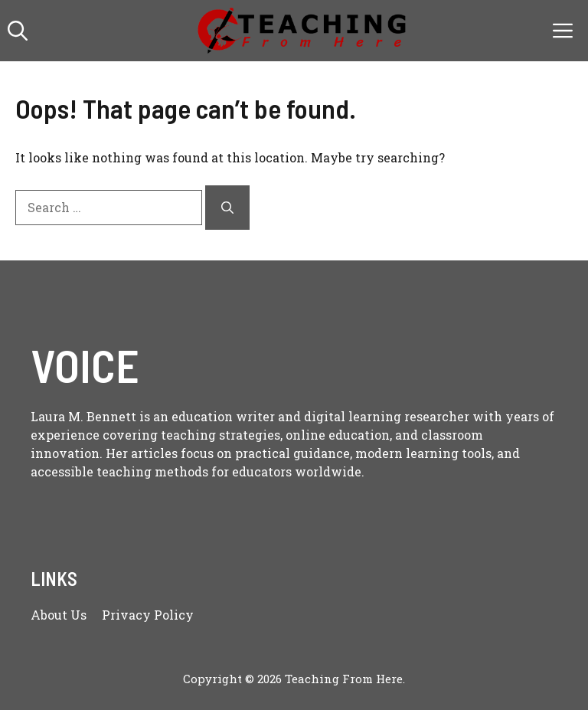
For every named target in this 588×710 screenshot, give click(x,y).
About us (59, 615)
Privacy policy (148, 615)
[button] (18, 31)
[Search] (227, 208)
